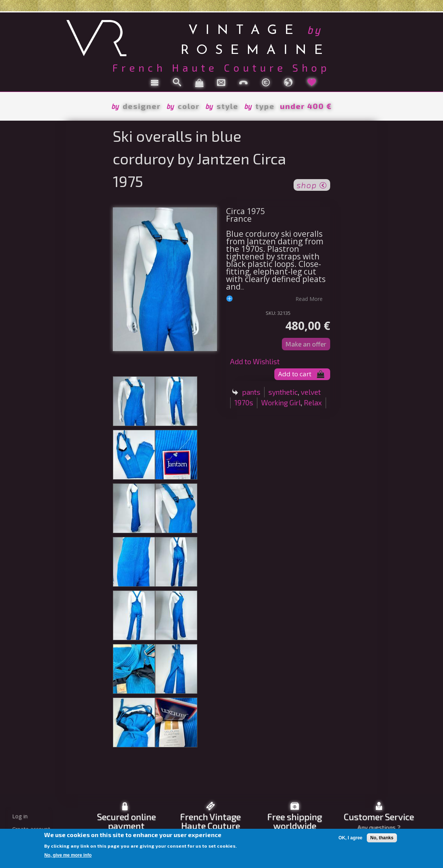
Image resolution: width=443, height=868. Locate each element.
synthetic (283, 392)
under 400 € (306, 106)
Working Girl (281, 403)
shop (312, 184)
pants (251, 392)
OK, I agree (350, 838)
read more (309, 299)
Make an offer (306, 344)
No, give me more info (68, 855)
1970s (244, 403)
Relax (313, 403)
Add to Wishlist (255, 361)
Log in (20, 816)
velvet (311, 392)
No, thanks (382, 838)
